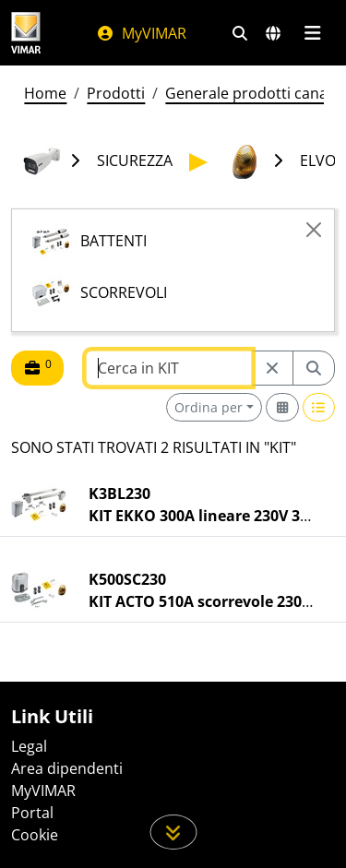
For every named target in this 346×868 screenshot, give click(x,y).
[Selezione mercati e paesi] (273, 33)
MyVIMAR (141, 33)
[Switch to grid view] (282, 407)
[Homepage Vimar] (26, 33)
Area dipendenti (67, 768)
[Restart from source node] (272, 368)
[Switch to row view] (319, 407)
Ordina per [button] (209, 407)
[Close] (314, 230)
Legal (29, 746)
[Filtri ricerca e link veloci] (240, 33)
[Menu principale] (312, 33)
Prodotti (116, 93)
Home (45, 93)
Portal (32, 813)
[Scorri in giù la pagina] (173, 832)
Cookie (35, 835)
